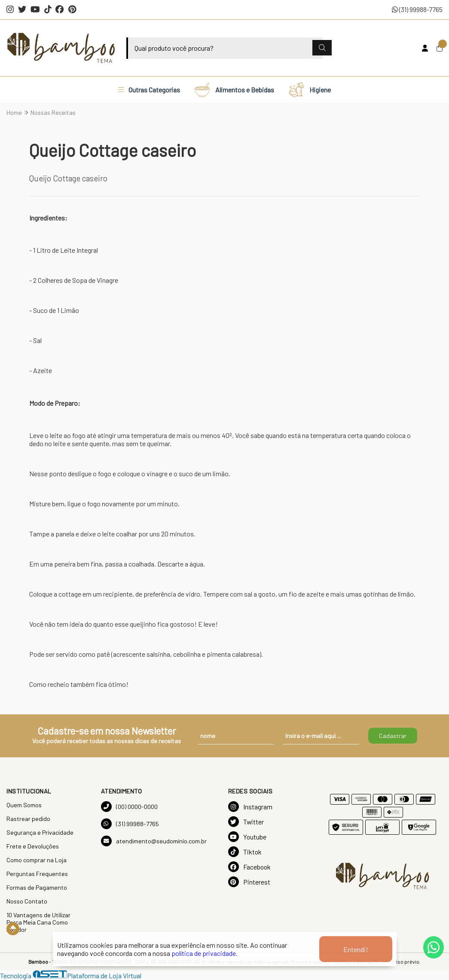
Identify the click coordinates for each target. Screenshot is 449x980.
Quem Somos (24, 805)
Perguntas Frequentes (37, 874)
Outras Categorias (149, 90)
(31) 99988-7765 (417, 9)
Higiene (309, 89)
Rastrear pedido (28, 819)
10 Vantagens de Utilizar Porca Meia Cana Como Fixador (38, 922)
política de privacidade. (205, 953)
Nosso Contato (27, 901)
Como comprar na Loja (37, 860)
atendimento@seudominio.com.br (154, 841)
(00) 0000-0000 (129, 807)
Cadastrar (393, 736)
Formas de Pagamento (37, 887)
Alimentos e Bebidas (234, 89)
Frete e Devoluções (33, 846)
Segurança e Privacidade (40, 832)
